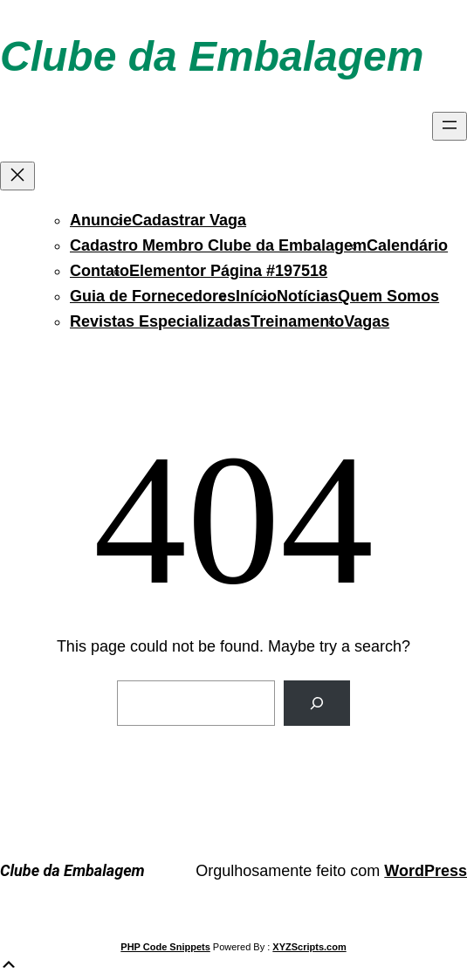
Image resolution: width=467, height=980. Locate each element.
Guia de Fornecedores (153, 296)
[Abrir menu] (450, 126)
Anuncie (101, 220)
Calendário (407, 245)
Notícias (307, 296)
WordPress (426, 871)
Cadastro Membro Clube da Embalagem (218, 245)
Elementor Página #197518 (228, 271)
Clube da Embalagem (212, 56)
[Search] (317, 703)
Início (256, 296)
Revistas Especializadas (160, 321)
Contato (100, 271)
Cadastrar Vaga (189, 220)
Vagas (367, 321)
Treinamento (297, 321)
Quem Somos (388, 296)
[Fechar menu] (17, 176)
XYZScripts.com (309, 947)
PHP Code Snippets (165, 947)
